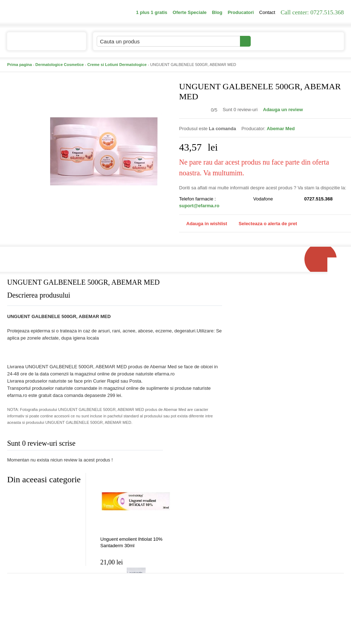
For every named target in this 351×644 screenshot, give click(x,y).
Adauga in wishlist (203, 224)
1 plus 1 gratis (152, 12)
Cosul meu (320, 41)
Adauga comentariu (197, 445)
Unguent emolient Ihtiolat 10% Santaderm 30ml (131, 542)
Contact (267, 12)
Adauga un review (283, 110)
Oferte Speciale (190, 12)
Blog (217, 12)
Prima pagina (20, 65)
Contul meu (275, 41)
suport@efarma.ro (199, 206)
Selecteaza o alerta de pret (264, 224)
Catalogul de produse (42, 44)
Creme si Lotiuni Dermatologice (117, 65)
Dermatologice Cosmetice (60, 65)
